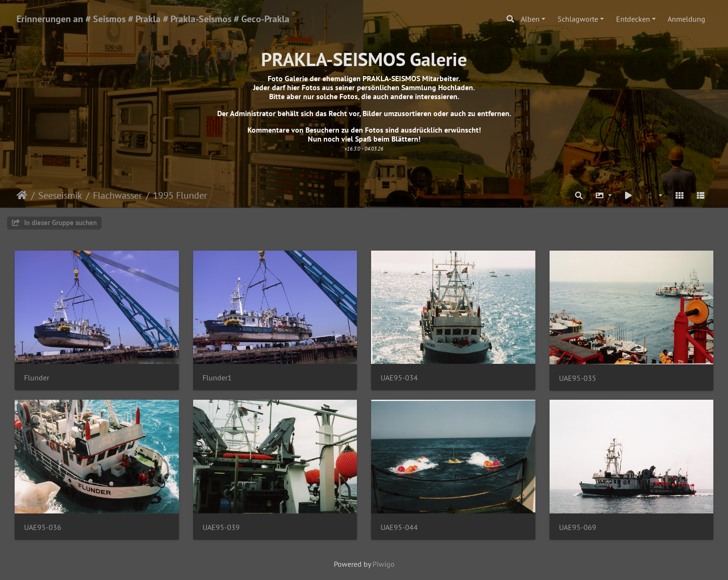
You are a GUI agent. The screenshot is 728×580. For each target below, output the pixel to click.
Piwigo (384, 564)
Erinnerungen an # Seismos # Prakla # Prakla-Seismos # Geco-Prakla (153, 19)
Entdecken (633, 19)
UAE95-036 (43, 527)
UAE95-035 (578, 378)
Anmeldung (686, 19)
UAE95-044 (399, 527)
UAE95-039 (221, 527)
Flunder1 (217, 378)
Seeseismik (60, 195)
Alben (530, 19)
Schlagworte (578, 19)
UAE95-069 (578, 527)
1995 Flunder (180, 195)
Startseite (22, 195)
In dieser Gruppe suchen (54, 223)
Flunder (37, 378)
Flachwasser (118, 195)
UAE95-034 (399, 378)
